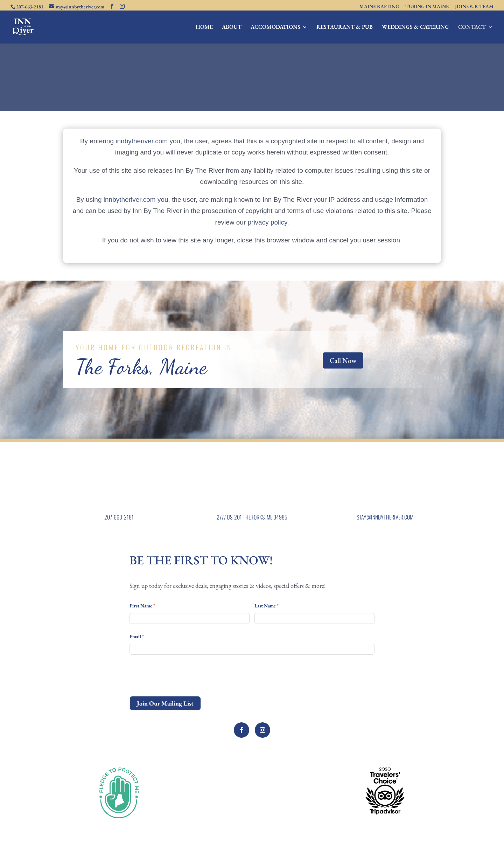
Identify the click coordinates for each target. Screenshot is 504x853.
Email (137, 637)
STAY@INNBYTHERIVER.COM (385, 517)
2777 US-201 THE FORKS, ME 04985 (252, 517)
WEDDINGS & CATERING (415, 27)
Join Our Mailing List (165, 703)
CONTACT (472, 27)
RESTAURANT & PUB (345, 27)
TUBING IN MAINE (427, 7)
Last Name (267, 606)
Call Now (343, 360)
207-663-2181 (119, 517)
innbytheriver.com (142, 141)
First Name (142, 606)
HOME (204, 27)
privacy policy (268, 222)
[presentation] (183, 675)
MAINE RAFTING (379, 7)
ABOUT (232, 27)
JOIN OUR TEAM (474, 7)
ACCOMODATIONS (275, 27)
